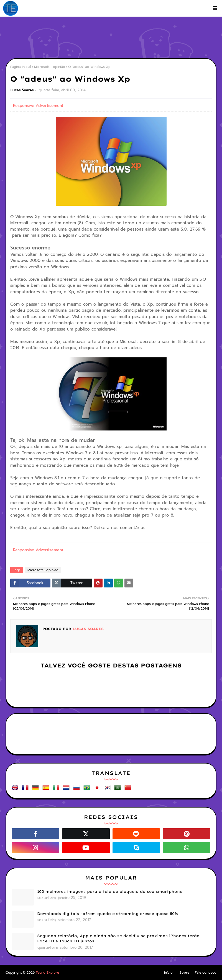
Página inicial (21, 67)
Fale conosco (206, 973)
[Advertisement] (111, 39)
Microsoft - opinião (50, 67)
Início (168, 973)
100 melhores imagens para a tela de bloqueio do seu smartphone (110, 891)
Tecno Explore (47, 973)
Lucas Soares (22, 90)
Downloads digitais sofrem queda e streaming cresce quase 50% (108, 914)
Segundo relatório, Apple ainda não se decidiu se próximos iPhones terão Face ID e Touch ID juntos (118, 938)
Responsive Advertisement (38, 106)
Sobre (184, 973)
